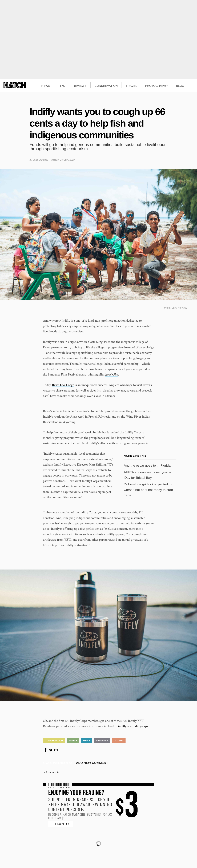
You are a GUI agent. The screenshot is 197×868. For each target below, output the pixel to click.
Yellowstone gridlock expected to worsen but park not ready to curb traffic (148, 490)
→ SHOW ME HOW (61, 824)
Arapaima (102, 740)
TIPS (62, 86)
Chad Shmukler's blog (58, 763)
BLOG (180, 86)
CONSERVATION (106, 86)
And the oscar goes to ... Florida (147, 465)
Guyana (119, 740)
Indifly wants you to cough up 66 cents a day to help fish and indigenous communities (97, 123)
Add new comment (92, 763)
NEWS (46, 86)
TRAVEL (131, 86)
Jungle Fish (112, 375)
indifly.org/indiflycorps (133, 726)
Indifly (73, 740)
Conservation (54, 740)
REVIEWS (80, 86)
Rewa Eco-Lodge (63, 385)
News (87, 740)
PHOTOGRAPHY (156, 86)
